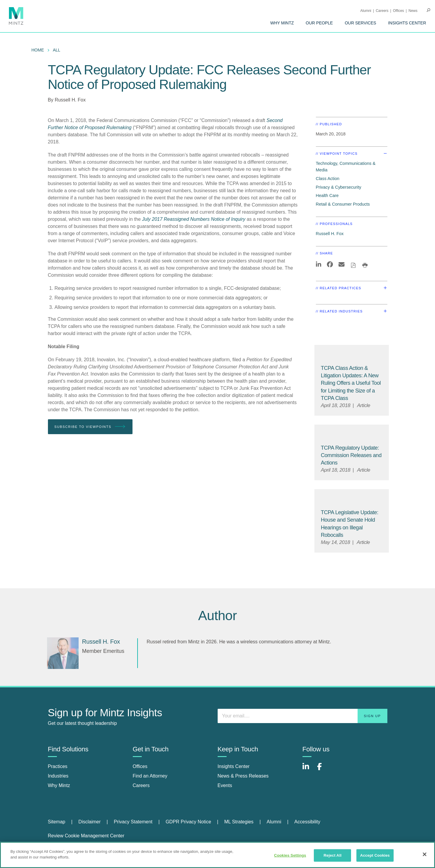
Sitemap (57, 822)
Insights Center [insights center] (234, 766)
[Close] (425, 854)
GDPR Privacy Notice (188, 822)
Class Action (328, 179)
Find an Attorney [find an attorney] (150, 776)
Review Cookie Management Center (86, 836)
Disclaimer (89, 822)
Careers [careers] (141, 785)
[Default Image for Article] (352, 355)
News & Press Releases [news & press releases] (243, 776)
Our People (319, 23)
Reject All (333, 855)
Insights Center (407, 23)
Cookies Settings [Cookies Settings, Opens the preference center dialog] (290, 855)
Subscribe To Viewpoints (90, 427)
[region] (218, 855)
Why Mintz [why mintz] (59, 785)
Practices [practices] (58, 766)
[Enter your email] (303, 716)
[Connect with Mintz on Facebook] (323, 770)
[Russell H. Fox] (63, 653)
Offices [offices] (140, 766)
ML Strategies (239, 822)
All (57, 50)
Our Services (361, 23)
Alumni (366, 11)
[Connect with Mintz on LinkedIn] (308, 770)
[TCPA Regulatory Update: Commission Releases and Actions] (351, 455)
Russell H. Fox (70, 100)
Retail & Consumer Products (343, 204)
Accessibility (307, 822)
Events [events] (225, 785)
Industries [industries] (58, 776)
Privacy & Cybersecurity (339, 187)
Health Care (327, 196)
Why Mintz (282, 23)
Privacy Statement (133, 822)
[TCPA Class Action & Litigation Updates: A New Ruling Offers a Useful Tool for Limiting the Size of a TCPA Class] (351, 383)
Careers (382, 11)
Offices (399, 11)
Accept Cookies (375, 855)
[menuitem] (282, 23)
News (413, 11)
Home (38, 50)
